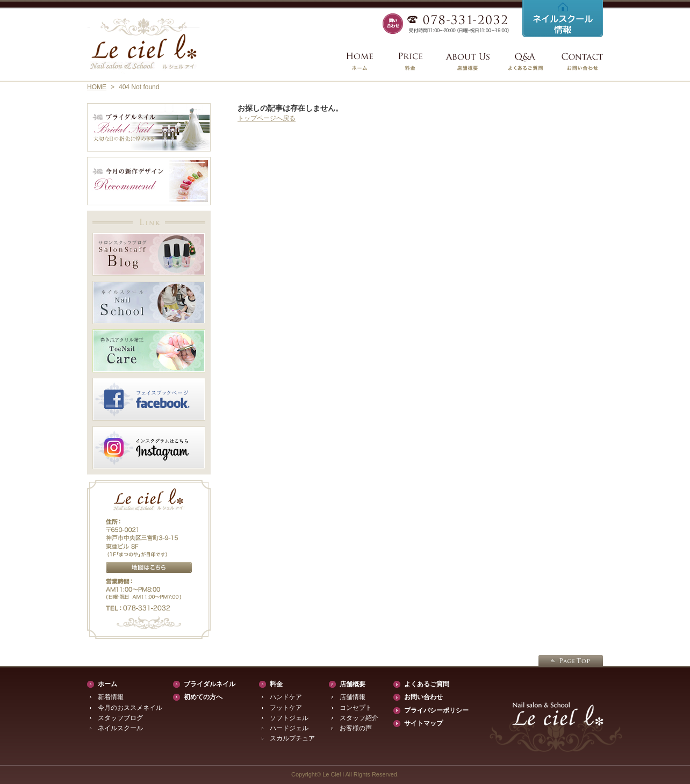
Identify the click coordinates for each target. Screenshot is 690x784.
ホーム (107, 684)
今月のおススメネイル (130, 708)
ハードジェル (289, 728)
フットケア (286, 708)
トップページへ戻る (267, 118)
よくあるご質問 (427, 684)
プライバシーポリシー (436, 710)
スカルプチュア (292, 738)
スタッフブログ (120, 718)
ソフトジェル (289, 718)
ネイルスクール (120, 728)
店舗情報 (353, 697)
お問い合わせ (423, 697)
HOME (97, 87)
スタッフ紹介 (359, 718)
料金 (276, 684)
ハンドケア (286, 697)
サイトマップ (423, 723)
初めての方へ (203, 697)
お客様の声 (356, 728)
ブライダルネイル (210, 684)
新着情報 (111, 697)
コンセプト (356, 708)
